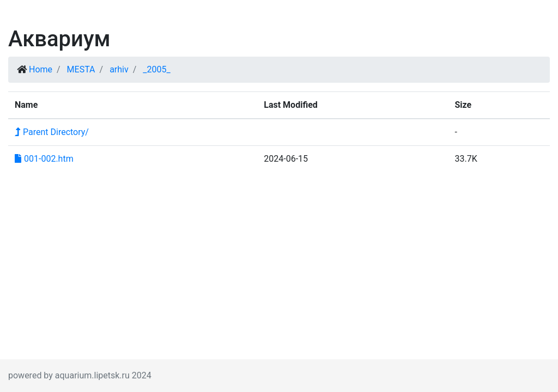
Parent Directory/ (52, 132)
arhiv (119, 69)
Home (41, 69)
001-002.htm (44, 159)
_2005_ (156, 69)
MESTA (81, 69)
